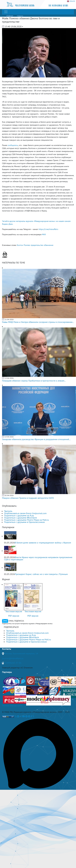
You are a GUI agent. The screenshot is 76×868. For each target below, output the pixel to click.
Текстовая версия (14, 611)
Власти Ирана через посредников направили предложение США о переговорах (38, 558)
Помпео (27, 245)
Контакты (7, 649)
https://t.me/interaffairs (48, 229)
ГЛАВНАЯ (10, 16)
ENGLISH (71, 1)
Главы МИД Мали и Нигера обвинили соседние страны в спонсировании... (38, 322)
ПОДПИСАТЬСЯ (11, 627)
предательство (37, 245)
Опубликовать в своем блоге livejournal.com (25, 513)
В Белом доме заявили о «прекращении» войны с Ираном (43, 543)
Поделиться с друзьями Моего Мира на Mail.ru (26, 520)
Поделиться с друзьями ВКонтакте (20, 518)
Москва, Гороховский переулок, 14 (21, 653)
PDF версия (14, 616)
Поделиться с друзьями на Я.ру (19, 515)
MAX (44, 234)
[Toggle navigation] (6, 12)
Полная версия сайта (12, 705)
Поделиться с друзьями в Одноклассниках (24, 522)
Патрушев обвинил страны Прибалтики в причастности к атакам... (34, 381)
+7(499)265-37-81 (13, 663)
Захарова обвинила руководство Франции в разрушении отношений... (36, 439)
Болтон (20, 245)
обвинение (49, 245)
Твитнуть (8, 511)
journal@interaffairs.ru (13, 658)
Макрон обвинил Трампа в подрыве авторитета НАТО (28, 498)
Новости (20, 16)
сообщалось (13, 145)
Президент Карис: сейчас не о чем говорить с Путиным (41, 574)
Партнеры (7, 672)
